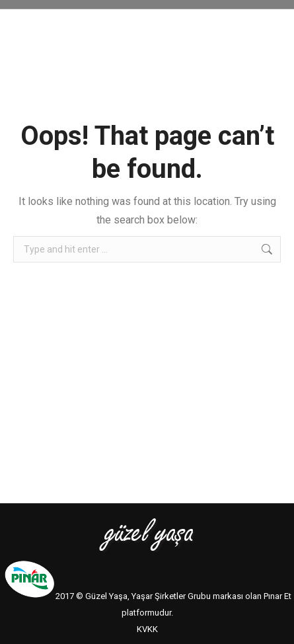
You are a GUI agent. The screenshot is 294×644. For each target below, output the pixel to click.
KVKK (147, 629)
